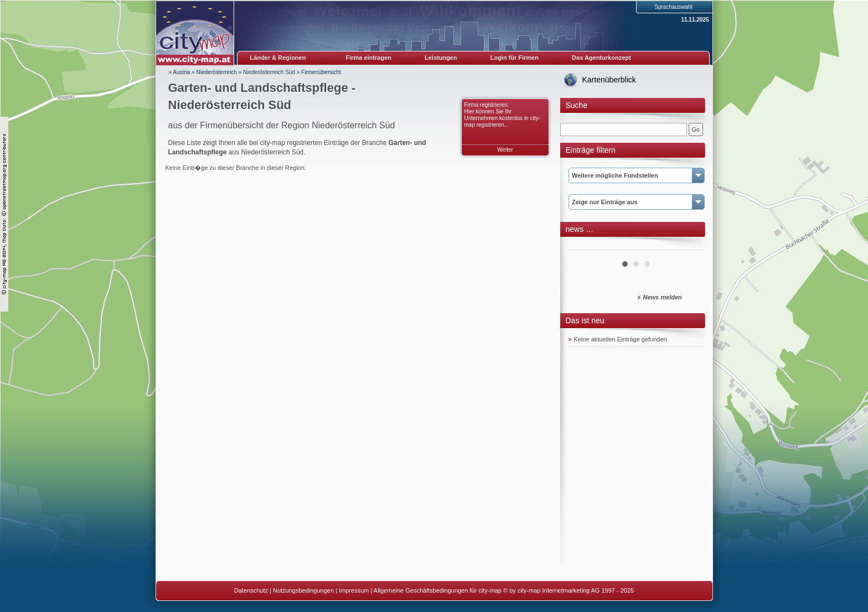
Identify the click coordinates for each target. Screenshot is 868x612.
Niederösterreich (217, 72)
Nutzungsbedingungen (303, 590)
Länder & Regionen (278, 58)
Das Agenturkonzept (601, 58)
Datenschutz (251, 590)
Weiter (505, 150)
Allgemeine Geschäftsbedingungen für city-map (438, 590)
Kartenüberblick (609, 80)
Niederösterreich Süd (269, 72)
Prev (583, 246)
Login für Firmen (515, 58)
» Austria (180, 72)
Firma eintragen (369, 58)
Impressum (354, 590)
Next (690, 246)
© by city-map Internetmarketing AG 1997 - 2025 (569, 590)
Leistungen (441, 58)
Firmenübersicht (321, 72)
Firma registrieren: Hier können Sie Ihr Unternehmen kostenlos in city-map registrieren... (502, 115)
